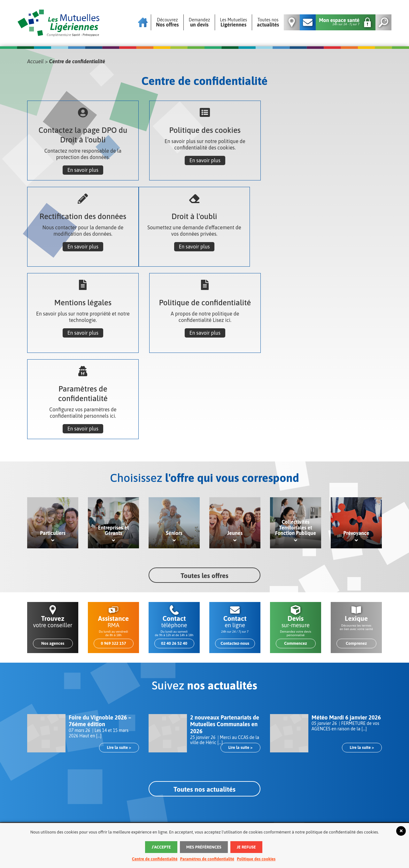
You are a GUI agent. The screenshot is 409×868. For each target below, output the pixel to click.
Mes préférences (204, 847)
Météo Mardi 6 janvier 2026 (346, 631)
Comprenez (356, 557)
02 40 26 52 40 (174, 557)
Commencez (295, 557)
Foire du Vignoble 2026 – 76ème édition (100, 635)
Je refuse (246, 847)
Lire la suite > (119, 661)
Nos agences (53, 557)
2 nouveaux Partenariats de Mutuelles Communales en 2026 (225, 638)
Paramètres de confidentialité (207, 859)
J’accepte (161, 847)
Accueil (35, 61)
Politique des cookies (256, 859)
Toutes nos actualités (204, 703)
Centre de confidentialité (155, 859)
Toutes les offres (204, 489)
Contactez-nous (235, 557)
